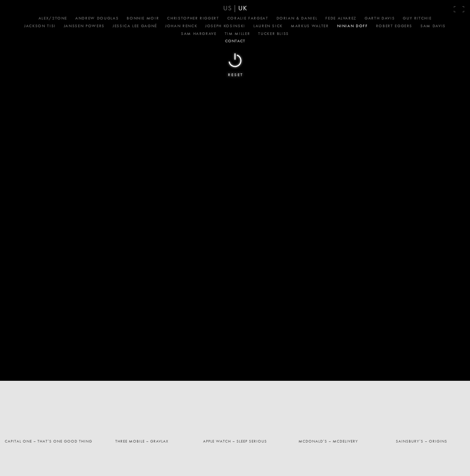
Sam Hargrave (199, 33)
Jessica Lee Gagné (135, 26)
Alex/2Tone (53, 18)
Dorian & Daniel (297, 18)
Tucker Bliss (274, 33)
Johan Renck (181, 26)
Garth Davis (380, 18)
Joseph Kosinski (225, 26)
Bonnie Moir (143, 18)
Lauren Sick (268, 26)
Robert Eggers (394, 26)
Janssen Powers (84, 26)
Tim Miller (238, 33)
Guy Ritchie (417, 18)
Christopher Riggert (193, 18)
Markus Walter (310, 26)
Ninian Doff (352, 26)
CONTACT (235, 41)
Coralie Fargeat (248, 18)
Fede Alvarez (341, 18)
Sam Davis (433, 26)
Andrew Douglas (97, 18)
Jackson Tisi (40, 26)
